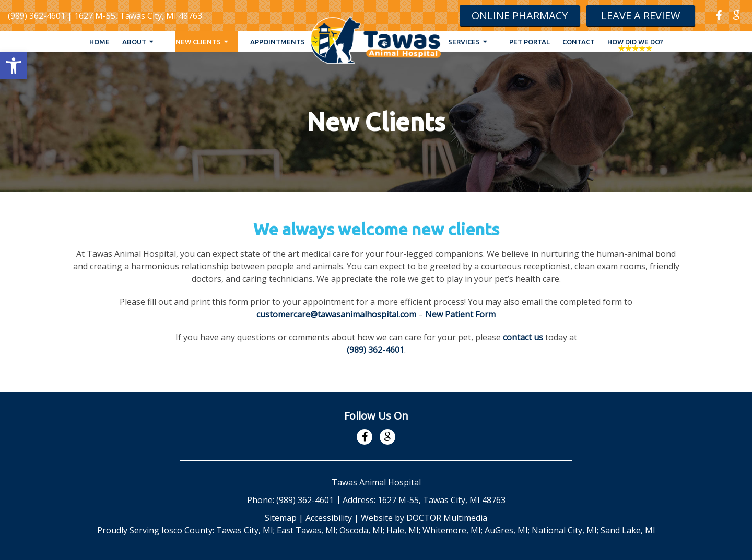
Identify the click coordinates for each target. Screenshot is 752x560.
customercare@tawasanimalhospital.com (336, 314)
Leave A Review (641, 15)
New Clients (198, 42)
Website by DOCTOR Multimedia (424, 518)
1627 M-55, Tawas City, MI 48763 (138, 16)
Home (99, 42)
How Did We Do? (635, 42)
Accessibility (329, 518)
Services (464, 42)
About (134, 42)
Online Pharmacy (520, 15)
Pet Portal (530, 42)
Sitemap (281, 518)
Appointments (278, 42)
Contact (579, 42)
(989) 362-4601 (37, 16)
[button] (14, 66)
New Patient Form (460, 314)
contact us (523, 337)
